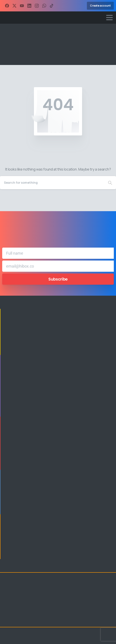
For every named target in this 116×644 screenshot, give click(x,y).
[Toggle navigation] (109, 18)
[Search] (52, 183)
